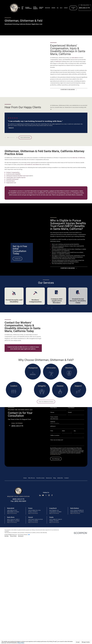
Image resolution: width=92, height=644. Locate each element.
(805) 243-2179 (17, 426)
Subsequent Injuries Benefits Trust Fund (17, 176)
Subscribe (60, 478)
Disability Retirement (12, 179)
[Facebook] (52, 495)
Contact (66, 478)
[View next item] (17, 138)
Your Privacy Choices (24, 535)
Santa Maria (75, 58)
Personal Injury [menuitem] (41, 8)
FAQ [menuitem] (58, 8)
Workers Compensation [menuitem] (28, 8)
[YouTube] (43, 495)
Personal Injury (10, 181)
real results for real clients (32, 164)
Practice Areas (40, 478)
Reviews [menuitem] (53, 8)
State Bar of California (79, 158)
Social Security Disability (13, 174)
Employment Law (11, 183)
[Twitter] (46, 495)
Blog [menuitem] (61, 8)
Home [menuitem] (19, 8)
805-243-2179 (84, 8)
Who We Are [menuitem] (23, 8)
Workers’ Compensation (13, 172)
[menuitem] (7, 536)
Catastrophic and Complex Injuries (16, 178)
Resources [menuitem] (48, 8)
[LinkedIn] (40, 495)
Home (25, 478)
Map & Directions (12, 513)
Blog (55, 478)
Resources (49, 478)
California (58, 62)
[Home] (18, 491)
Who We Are (32, 478)
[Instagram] (49, 495)
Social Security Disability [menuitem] (35, 8)
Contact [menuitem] (66, 8)
